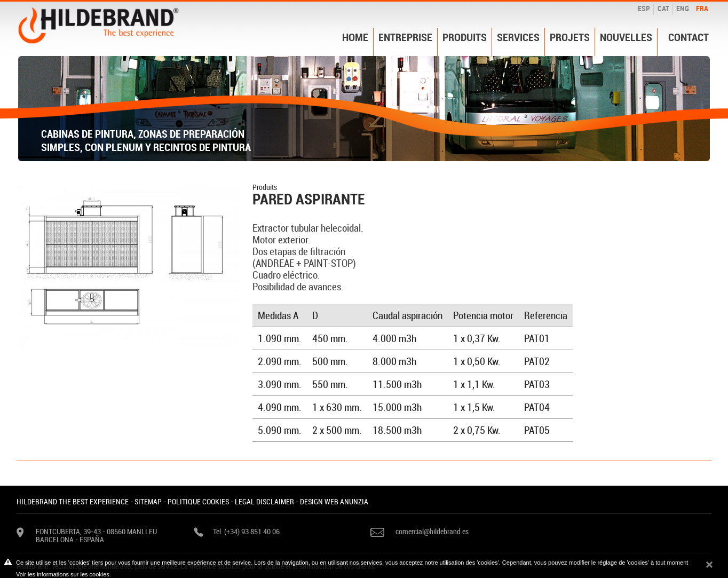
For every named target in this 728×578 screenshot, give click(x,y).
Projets (570, 37)
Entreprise (405, 37)
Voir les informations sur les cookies (63, 574)
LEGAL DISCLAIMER (264, 501)
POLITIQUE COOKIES (198, 501)
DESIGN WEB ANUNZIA (334, 501)
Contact (689, 37)
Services (518, 37)
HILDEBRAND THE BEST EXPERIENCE (73, 501)
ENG (683, 8)
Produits (465, 37)
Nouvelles (626, 37)
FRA (702, 8)
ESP (644, 8)
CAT (663, 8)
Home (355, 37)
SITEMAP (148, 501)
